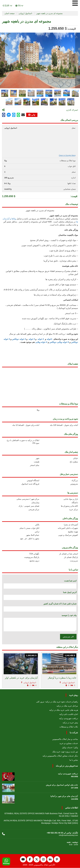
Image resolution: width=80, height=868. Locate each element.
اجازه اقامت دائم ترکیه (69, 714)
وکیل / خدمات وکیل (70, 748)
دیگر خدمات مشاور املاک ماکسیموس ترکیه (60, 756)
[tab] (5, 93)
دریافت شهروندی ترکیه (68, 719)
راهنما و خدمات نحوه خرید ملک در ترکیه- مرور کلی (57, 702)
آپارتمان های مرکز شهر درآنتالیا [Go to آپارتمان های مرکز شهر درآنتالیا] (64, 796)
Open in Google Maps (67, 156)
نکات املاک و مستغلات (69, 727)
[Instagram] (43, 859)
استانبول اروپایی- (26, 13)
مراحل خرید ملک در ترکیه (67, 706)
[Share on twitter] (14, 115)
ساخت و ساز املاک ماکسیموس (65, 739)
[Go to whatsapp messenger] (18, 115)
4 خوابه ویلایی (41, 342)
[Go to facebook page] (4, 115)
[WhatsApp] (6, 862)
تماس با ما (74, 760)
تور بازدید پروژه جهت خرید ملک (65, 752)
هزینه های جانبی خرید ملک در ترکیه (64, 710)
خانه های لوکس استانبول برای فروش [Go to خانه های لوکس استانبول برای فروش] (62, 785)
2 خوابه (41, 339)
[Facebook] (30, 859)
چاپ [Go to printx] (32, 115)
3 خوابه (31, 339)
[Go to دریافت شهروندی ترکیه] (8, 776)
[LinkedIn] (50, 859)
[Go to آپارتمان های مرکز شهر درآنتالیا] (8, 799)
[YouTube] (23, 859)
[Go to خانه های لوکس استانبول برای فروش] (8, 787)
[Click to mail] (23, 115)
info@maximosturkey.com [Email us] (68, 835)
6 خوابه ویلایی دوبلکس (59, 342)
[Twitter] (37, 859)
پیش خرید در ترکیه (70, 723)
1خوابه (49, 339)
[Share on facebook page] (9, 115)
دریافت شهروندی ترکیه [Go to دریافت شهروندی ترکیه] (68, 774)
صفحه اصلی (9, 13)
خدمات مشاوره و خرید (69, 743)
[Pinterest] (57, 859)
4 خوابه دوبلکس (19, 339)
